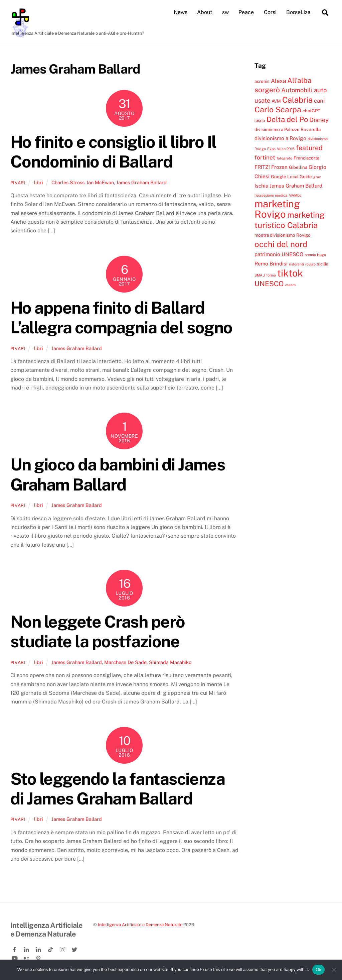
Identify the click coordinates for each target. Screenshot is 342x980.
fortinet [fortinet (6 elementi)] (265, 157)
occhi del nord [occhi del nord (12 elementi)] (281, 244)
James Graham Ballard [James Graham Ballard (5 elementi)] (296, 186)
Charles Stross (68, 182)
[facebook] (15, 948)
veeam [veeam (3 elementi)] (290, 285)
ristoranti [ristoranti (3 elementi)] (296, 264)
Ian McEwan (100, 182)
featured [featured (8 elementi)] (309, 147)
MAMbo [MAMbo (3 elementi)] (295, 195)
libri (39, 182)
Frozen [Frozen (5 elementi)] (279, 167)
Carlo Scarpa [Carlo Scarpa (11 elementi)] (278, 110)
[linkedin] (27, 948)
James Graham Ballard (141, 182)
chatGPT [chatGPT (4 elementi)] (311, 111)
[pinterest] (39, 957)
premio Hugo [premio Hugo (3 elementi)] (315, 255)
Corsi (270, 12)
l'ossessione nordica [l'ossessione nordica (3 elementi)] (271, 195)
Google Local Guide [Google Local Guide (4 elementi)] (291, 177)
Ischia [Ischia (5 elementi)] (261, 186)
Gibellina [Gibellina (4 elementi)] (298, 167)
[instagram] (63, 948)
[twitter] (75, 948)
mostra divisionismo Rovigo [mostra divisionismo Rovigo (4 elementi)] (283, 235)
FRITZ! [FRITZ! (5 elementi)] (262, 167)
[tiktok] (51, 948)
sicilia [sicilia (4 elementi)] (323, 264)
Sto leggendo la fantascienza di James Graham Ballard (118, 788)
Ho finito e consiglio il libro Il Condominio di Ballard (113, 152)
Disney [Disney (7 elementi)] (319, 120)
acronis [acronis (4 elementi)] (262, 81)
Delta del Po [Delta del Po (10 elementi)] (287, 119)
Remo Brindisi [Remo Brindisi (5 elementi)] (271, 263)
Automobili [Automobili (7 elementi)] (297, 90)
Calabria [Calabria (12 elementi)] (297, 100)
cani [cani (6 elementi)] (319, 101)
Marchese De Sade (125, 662)
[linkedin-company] (39, 948)
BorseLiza (298, 12)
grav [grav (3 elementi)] (317, 177)
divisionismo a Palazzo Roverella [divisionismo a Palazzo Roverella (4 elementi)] (288, 129)
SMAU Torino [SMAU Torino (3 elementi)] (265, 275)
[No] (334, 970)
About (205, 12)
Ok (318, 969)
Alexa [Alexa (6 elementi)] (278, 81)
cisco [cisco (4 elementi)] (260, 120)
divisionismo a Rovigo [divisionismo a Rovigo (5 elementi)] (280, 138)
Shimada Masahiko (170, 662)
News (181, 12)
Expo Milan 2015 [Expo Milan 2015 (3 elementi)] (281, 148)
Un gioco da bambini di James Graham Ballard (118, 474)
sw (225, 12)
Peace (246, 12)
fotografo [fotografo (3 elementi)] (284, 158)
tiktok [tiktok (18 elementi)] (290, 273)
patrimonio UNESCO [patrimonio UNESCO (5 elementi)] (279, 254)
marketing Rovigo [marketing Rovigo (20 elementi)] (277, 209)
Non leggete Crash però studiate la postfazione (98, 632)
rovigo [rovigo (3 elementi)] (310, 264)
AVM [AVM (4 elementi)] (276, 101)
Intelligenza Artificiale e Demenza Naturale (140, 924)
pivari (18, 182)
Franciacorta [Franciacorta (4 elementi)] (306, 158)
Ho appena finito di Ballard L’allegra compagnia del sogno (121, 318)
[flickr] (27, 957)
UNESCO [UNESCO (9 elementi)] (269, 284)
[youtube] (15, 957)
